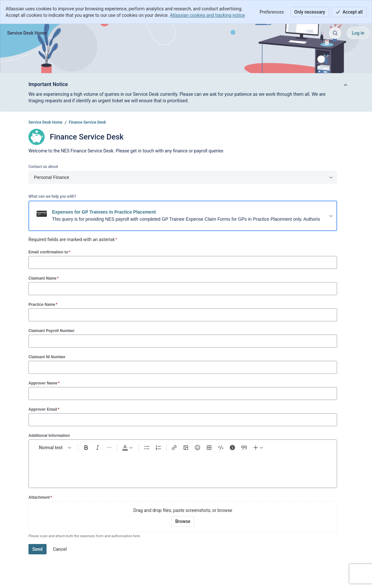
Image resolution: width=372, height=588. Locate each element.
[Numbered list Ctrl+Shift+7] (158, 448)
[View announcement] (345, 85)
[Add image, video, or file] (186, 448)
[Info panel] (232, 448)
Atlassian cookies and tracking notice (207, 15)
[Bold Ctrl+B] (86, 448)
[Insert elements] (259, 448)
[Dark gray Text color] (127, 448)
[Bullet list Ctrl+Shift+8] (147, 448)
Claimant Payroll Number (52, 331)
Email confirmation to (49, 252)
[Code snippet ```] (221, 448)
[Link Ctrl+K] (174, 448)
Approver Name (44, 383)
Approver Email (44, 409)
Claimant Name (43, 278)
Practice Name (43, 304)
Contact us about (43, 167)
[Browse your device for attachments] (183, 521)
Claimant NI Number (47, 357)
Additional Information (49, 436)
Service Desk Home (45, 122)
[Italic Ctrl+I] (98, 448)
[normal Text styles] (55, 448)
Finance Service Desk (87, 122)
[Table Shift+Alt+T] (209, 448)
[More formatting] (109, 448)
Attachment (40, 497)
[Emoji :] (197, 448)
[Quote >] (244, 448)
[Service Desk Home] (27, 33)
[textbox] (183, 467)
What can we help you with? (52, 196)
